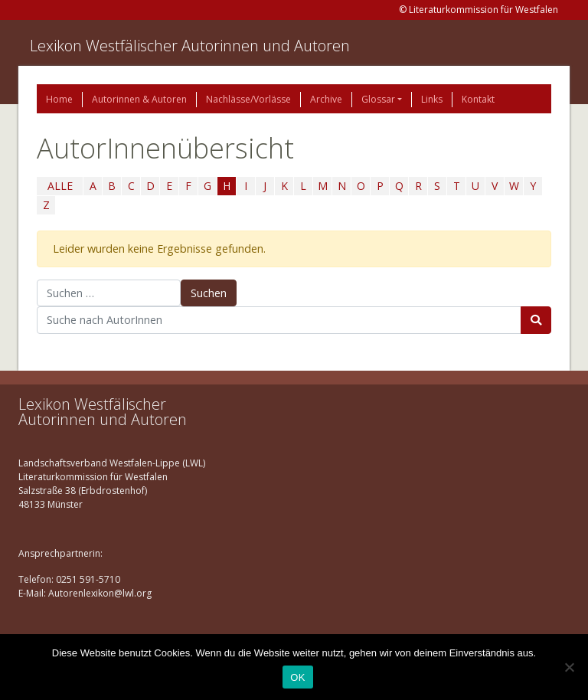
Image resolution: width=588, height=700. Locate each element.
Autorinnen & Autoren (139, 99)
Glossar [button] (378, 99)
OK (297, 677)
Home (59, 99)
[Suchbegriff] (279, 320)
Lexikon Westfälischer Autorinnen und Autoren (190, 46)
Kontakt (478, 99)
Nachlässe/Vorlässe (248, 99)
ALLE (60, 186)
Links (432, 99)
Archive (326, 99)
